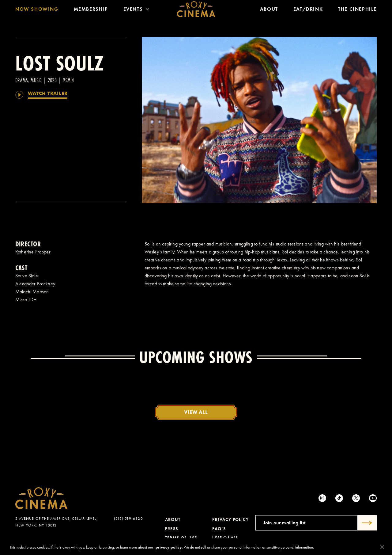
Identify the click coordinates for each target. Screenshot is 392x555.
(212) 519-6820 (128, 519)
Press (172, 529)
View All (196, 412)
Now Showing (37, 11)
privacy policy (169, 550)
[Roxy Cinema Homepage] (196, 11)
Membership (91, 11)
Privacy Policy (230, 520)
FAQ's (219, 529)
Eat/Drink (308, 11)
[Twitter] (356, 498)
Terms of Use (181, 538)
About (269, 11)
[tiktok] (339, 498)
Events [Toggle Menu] (136, 11)
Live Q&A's (225, 538)
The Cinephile (357, 11)
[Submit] (367, 523)
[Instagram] (322, 498)
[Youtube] (373, 498)
